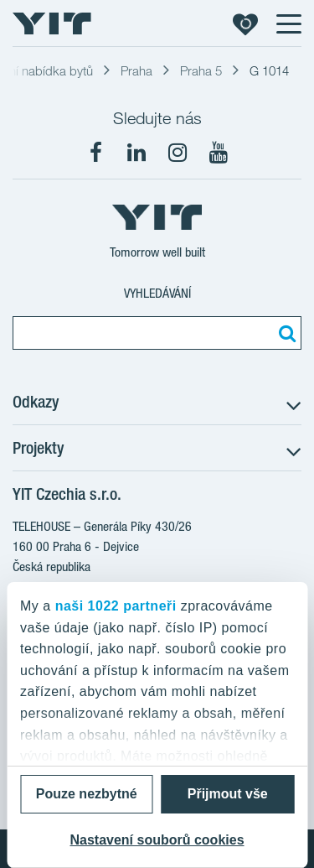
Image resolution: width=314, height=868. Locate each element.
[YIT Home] (52, 23)
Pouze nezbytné (87, 794)
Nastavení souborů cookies (157, 840)
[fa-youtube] (219, 153)
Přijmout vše (228, 794)
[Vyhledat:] (285, 333)
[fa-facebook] (95, 153)
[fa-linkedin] (136, 153)
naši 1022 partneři (116, 606)
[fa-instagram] (178, 153)
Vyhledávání (157, 293)
